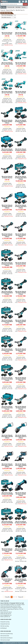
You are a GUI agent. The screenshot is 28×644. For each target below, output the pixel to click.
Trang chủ (3, 10)
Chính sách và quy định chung (6, 634)
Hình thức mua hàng (5, 626)
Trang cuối (21, 597)
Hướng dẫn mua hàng (5, 622)
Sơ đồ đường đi (3, 628)
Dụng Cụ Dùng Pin (10, 10)
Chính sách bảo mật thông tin (6, 638)
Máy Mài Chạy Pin (20, 10)
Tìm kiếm (25, 4)
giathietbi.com (7, 617)
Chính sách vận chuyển (5, 640)
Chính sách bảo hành (5, 636)
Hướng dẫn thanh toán (5, 624)
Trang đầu (7, 597)
